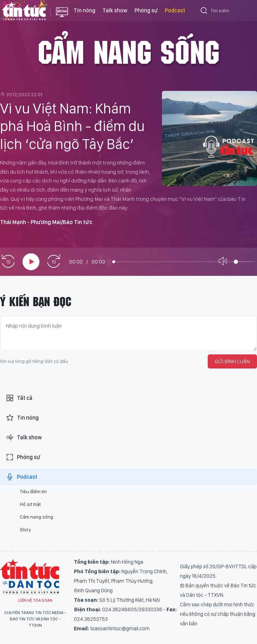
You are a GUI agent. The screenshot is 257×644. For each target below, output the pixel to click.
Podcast (175, 10)
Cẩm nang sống (128, 51)
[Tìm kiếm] (204, 12)
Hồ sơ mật (30, 504)
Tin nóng (84, 10)
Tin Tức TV (30, 577)
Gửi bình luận (232, 361)
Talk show (115, 10)
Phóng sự (146, 10)
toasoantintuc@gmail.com (120, 628)
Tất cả (19, 398)
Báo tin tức (24, 11)
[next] (54, 262)
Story (25, 530)
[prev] (8, 262)
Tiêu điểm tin (33, 491)
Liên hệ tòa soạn (35, 600)
